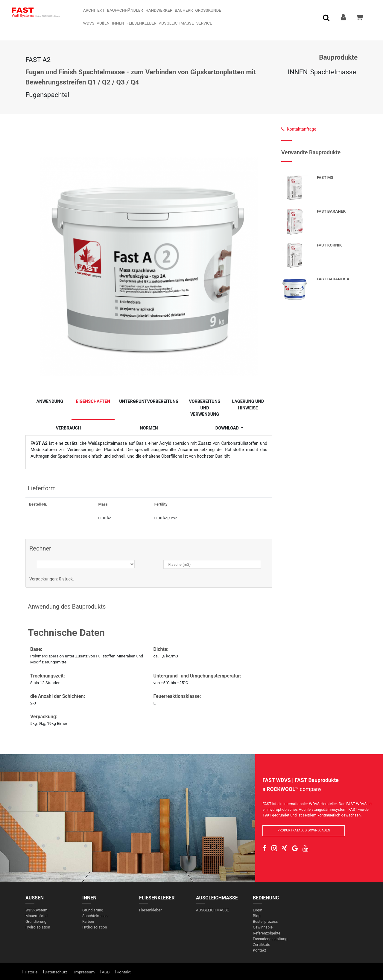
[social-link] (265, 849)
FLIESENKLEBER (157, 898)
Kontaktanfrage (299, 129)
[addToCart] (360, 18)
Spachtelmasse (333, 72)
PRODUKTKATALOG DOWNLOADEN (304, 830)
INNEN (298, 72)
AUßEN (35, 898)
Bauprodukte (338, 57)
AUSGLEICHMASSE (217, 898)
